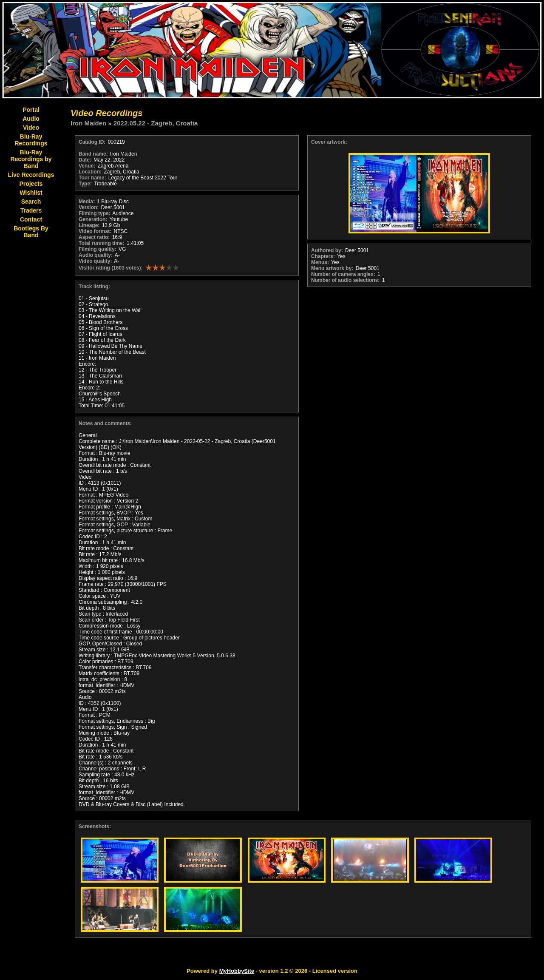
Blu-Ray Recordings (31, 140)
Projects (31, 184)
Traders (31, 210)
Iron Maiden (88, 123)
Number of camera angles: (343, 274)
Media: (87, 202)
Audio (31, 119)
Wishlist (31, 193)
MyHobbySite (237, 971)
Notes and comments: (105, 423)
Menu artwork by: (332, 268)
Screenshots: (95, 827)
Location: (90, 172)
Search (31, 202)
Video (31, 128)
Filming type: (95, 213)
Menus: (320, 262)
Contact (31, 219)
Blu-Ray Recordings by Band (31, 159)
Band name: (93, 154)
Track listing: (94, 287)
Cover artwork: (329, 142)
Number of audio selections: (345, 280)
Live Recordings (31, 175)
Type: (85, 184)
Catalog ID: (92, 142)
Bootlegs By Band (31, 232)
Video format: (95, 231)
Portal (31, 110)
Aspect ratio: (94, 237)
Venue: (87, 166)
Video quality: (95, 261)
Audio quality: (96, 255)
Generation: (93, 219)
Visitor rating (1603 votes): (111, 268)
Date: (85, 160)
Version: (89, 207)
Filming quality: (98, 249)
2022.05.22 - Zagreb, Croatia (156, 123)
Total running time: (102, 243)
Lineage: (89, 225)
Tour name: (92, 178)
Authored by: (327, 250)
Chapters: (323, 256)
